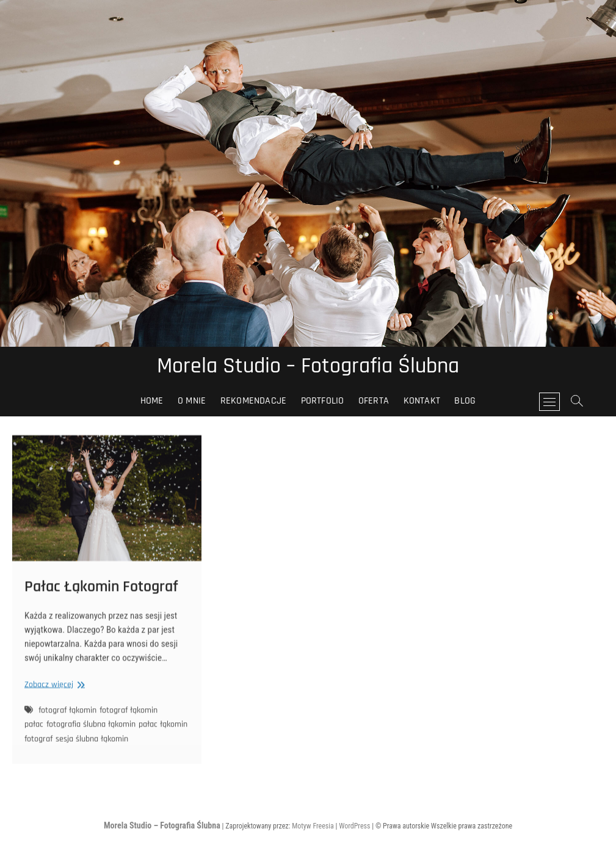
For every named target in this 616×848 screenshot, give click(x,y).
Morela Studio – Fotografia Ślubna (308, 366)
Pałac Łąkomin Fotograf (101, 593)
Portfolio (323, 401)
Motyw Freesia (313, 826)
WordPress (354, 826)
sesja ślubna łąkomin (92, 745)
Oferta (374, 401)
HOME (152, 401)
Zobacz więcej (53, 691)
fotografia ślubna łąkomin (91, 731)
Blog (465, 401)
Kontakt (422, 401)
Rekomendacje (253, 401)
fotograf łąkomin (67, 716)
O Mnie (192, 401)
